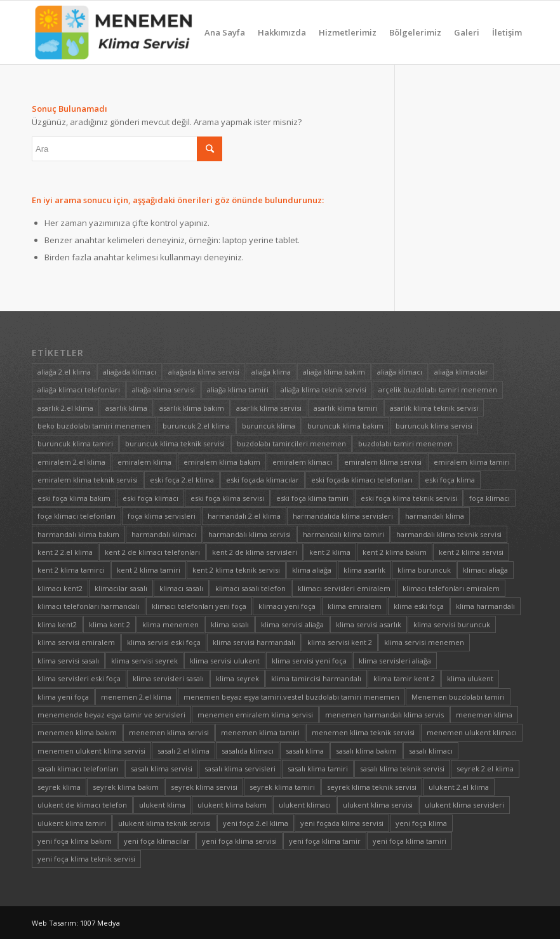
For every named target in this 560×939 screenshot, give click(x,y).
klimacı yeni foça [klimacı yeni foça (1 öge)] (287, 606)
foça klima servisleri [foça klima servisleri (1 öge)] (162, 516)
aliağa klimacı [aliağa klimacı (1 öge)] (400, 372)
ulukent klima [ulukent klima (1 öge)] (162, 805)
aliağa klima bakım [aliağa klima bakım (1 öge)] (334, 372)
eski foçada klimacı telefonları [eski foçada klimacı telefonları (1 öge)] (362, 480)
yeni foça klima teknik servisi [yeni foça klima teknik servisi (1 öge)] (86, 859)
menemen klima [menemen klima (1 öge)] (484, 715)
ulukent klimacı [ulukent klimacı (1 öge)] (305, 805)
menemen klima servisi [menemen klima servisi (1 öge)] (169, 732)
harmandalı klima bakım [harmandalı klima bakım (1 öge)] (78, 534)
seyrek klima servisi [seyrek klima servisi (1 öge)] (204, 787)
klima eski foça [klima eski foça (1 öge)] (419, 606)
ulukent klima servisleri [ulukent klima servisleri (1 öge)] (464, 805)
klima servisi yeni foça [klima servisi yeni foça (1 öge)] (309, 661)
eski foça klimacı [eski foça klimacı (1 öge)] (150, 498)
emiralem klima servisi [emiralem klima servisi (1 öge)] (383, 462)
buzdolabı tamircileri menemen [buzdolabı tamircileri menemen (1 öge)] (291, 443)
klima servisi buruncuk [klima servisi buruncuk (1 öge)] (452, 624)
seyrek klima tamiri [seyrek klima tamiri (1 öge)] (282, 787)
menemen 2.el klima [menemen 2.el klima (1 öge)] (136, 697)
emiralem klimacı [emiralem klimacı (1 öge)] (302, 462)
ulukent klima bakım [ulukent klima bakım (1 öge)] (232, 805)
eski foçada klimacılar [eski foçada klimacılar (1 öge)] (263, 480)
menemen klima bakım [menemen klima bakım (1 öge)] (77, 732)
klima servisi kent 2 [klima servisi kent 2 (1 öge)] (340, 642)
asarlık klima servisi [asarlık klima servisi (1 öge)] (269, 408)
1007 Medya (100, 923)
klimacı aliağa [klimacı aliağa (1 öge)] (485, 570)
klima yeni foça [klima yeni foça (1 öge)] (63, 697)
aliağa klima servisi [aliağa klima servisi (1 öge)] (163, 390)
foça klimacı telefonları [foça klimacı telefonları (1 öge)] (77, 516)
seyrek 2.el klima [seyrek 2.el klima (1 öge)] (485, 769)
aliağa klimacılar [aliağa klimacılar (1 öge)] (461, 372)
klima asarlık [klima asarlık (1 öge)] (364, 570)
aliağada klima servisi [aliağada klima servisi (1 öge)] (204, 372)
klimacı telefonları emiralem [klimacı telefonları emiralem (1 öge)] (451, 588)
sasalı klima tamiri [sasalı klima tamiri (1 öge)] (318, 769)
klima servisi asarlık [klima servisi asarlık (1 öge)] (369, 624)
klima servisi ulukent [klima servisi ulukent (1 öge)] (225, 661)
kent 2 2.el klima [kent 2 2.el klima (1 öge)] (65, 552)
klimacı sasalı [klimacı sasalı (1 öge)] (181, 588)
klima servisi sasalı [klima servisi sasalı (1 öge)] (68, 661)
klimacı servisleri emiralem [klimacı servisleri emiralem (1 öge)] (344, 588)
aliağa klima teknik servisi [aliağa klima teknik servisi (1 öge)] (323, 390)
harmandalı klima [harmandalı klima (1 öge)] (435, 516)
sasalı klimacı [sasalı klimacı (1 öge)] (431, 751)
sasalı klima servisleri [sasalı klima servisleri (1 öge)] (240, 769)
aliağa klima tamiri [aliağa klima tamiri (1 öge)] (238, 390)
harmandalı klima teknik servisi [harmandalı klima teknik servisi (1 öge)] (449, 534)
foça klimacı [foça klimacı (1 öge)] (490, 498)
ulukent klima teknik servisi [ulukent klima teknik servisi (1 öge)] (164, 823)
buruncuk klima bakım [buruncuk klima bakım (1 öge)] (345, 426)
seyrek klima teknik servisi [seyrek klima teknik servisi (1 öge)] (372, 787)
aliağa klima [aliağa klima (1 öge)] (271, 372)
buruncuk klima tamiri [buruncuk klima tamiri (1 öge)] (75, 443)
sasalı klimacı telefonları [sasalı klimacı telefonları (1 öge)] (78, 769)
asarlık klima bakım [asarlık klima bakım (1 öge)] (192, 408)
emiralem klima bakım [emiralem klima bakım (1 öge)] (222, 462)
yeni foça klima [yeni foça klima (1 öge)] (421, 823)
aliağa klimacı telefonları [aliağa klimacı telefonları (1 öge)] (79, 390)
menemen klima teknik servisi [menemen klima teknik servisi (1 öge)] (363, 732)
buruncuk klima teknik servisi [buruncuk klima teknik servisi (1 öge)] (175, 443)
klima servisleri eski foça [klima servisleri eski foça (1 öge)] (79, 678)
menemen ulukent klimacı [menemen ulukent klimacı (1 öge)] (472, 732)
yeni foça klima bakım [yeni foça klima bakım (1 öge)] (75, 841)
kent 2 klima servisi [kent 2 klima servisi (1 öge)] (471, 552)
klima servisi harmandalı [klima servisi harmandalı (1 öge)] (254, 642)
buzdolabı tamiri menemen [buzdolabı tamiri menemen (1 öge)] (405, 443)
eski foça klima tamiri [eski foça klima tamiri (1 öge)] (312, 498)
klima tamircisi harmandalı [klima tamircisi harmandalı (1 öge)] (316, 678)
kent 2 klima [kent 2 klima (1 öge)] (330, 552)
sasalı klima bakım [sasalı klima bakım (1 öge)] (366, 751)
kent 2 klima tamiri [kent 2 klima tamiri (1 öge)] (149, 570)
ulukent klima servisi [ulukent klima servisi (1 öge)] (378, 805)
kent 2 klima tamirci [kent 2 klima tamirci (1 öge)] (71, 570)
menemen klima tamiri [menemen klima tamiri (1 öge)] (260, 732)
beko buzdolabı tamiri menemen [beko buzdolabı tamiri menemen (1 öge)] (94, 426)
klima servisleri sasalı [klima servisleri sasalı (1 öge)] (168, 678)
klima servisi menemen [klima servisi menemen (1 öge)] (424, 642)
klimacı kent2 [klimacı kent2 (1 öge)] (60, 588)
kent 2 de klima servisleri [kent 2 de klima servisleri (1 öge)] (255, 552)
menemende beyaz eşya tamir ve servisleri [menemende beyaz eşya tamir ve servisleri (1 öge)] (111, 715)
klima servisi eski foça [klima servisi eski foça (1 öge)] (164, 642)
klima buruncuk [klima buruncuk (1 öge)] (424, 570)
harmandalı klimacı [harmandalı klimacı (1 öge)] (164, 534)
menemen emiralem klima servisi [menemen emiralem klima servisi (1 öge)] (255, 715)
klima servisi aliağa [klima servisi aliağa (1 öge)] (292, 624)
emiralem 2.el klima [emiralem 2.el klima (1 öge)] (71, 462)
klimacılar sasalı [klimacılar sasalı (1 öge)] (121, 588)
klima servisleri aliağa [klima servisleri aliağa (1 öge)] (395, 661)
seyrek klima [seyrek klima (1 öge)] (59, 787)
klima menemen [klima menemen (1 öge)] (170, 624)
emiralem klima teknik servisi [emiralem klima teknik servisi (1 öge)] (88, 480)
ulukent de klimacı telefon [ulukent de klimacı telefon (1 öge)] (82, 805)
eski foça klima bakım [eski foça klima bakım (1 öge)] (74, 498)
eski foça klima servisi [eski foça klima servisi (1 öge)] (227, 498)
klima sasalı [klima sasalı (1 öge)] (230, 624)
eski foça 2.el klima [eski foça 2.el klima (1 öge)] (182, 480)
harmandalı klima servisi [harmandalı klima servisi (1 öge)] (250, 534)
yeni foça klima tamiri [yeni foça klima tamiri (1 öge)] (410, 841)
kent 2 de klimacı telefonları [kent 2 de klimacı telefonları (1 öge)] (152, 552)
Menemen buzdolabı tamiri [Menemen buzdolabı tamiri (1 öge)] (458, 697)
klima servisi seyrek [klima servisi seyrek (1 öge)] (144, 661)
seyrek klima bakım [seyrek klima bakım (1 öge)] (126, 787)
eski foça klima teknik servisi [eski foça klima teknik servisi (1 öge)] (409, 498)
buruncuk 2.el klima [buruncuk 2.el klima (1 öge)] (196, 426)
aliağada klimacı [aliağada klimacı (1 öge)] (130, 372)
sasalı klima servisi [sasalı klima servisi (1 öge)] (162, 769)
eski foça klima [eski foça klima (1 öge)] (450, 480)
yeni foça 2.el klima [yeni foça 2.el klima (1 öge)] (256, 823)
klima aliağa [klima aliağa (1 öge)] (312, 570)
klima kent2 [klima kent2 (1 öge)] (57, 624)
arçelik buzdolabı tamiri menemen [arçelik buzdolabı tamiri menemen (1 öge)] (438, 390)
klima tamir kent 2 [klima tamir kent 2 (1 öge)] (404, 678)
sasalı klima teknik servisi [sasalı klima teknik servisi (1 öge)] (402, 769)
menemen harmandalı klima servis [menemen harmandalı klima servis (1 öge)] (384, 715)
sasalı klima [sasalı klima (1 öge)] (305, 751)
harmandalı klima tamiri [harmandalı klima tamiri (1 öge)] (343, 534)
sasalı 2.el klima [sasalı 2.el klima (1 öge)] (183, 751)
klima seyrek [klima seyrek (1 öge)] (237, 678)
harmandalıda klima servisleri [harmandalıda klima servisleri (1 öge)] (343, 516)
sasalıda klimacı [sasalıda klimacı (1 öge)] (248, 751)
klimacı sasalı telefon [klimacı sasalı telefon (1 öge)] (250, 588)
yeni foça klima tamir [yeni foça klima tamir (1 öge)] (325, 841)
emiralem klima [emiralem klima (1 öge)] (144, 462)
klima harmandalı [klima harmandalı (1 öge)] (485, 606)
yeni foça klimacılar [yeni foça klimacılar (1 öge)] (157, 841)
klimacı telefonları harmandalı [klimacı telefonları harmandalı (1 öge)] (89, 606)
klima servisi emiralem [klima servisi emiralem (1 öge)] (76, 642)
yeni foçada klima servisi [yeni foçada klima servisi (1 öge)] (342, 823)
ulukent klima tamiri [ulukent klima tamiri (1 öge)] (72, 823)
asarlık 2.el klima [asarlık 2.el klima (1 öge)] (65, 408)
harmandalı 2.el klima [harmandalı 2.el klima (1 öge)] (244, 516)
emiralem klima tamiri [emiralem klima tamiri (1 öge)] (472, 462)
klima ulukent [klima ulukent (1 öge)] (470, 678)
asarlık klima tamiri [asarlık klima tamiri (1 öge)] (346, 408)
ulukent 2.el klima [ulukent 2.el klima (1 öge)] (459, 787)
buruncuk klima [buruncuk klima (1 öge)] (269, 426)
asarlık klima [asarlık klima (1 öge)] (126, 408)
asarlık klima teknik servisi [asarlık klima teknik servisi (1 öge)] (434, 408)
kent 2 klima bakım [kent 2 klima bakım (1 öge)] (395, 552)
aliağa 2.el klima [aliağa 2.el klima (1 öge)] (64, 372)
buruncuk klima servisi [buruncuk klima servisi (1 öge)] (434, 426)
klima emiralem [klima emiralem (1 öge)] (355, 606)
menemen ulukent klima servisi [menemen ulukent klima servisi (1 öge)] (91, 751)
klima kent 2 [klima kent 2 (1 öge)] (110, 624)
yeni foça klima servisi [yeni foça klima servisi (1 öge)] (239, 841)
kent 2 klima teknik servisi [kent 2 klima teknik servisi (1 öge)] (236, 570)
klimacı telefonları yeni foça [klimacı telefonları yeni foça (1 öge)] (199, 606)
